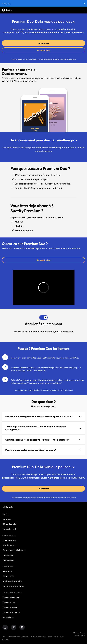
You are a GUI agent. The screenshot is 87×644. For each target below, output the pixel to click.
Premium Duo (9, 602)
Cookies (49, 636)
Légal (3, 636)
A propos (7, 519)
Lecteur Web (8, 576)
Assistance (7, 571)
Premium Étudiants (11, 612)
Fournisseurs (8, 560)
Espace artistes (9, 540)
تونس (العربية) (6, 3)
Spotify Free (8, 617)
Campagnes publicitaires (14, 550)
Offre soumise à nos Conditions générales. (24, 59)
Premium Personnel (11, 597)
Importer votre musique (13, 586)
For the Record (9, 529)
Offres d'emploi (9, 524)
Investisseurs (8, 555)
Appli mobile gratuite (12, 581)
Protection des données (38, 636)
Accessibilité (6, 640)
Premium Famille (10, 607)
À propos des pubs (59, 636)
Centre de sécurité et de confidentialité (18, 636)
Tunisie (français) (79, 633)
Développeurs (9, 545)
